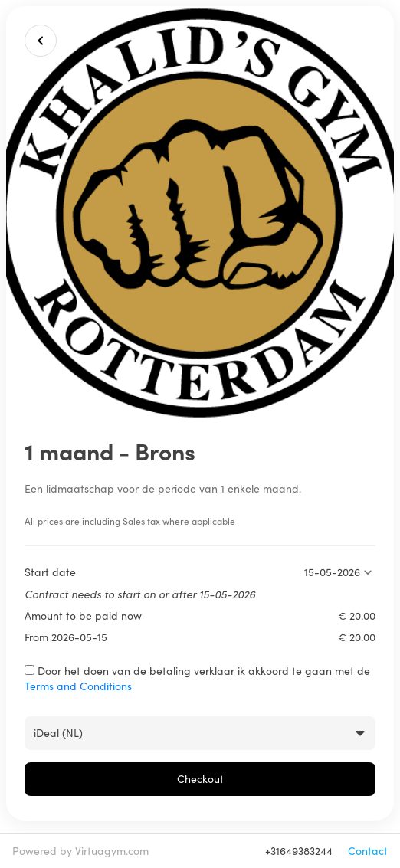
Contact (368, 851)
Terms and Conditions (78, 686)
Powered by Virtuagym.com (80, 851)
